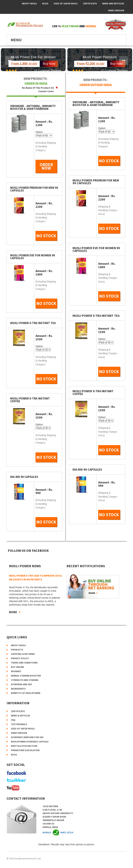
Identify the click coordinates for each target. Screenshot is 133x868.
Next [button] (123, 61)
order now (46, 166)
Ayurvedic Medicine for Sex (27, 737)
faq (13, 720)
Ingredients (18, 689)
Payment (16, 671)
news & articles (21, 716)
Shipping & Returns (23, 654)
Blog (45, 3)
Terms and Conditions (24, 663)
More (13, 612)
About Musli (29, 3)
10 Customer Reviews (114, 71)
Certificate (90, 3)
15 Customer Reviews (48, 71)
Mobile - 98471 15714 (58, 832)
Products (17, 650)
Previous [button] (10, 61)
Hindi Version (116, 10)
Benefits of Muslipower (26, 693)
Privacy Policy (20, 658)
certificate (18, 711)
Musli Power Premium (100, 57)
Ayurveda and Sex (21, 684)
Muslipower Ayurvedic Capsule (30, 742)
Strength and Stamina (25, 680)
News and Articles (113, 3)
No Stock (46, 236)
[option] (33, 60)
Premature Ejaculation (25, 750)
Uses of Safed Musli (66, 3)
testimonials (19, 724)
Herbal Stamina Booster (26, 676)
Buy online (17, 667)
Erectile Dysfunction (24, 746)
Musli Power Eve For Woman (33, 57)
